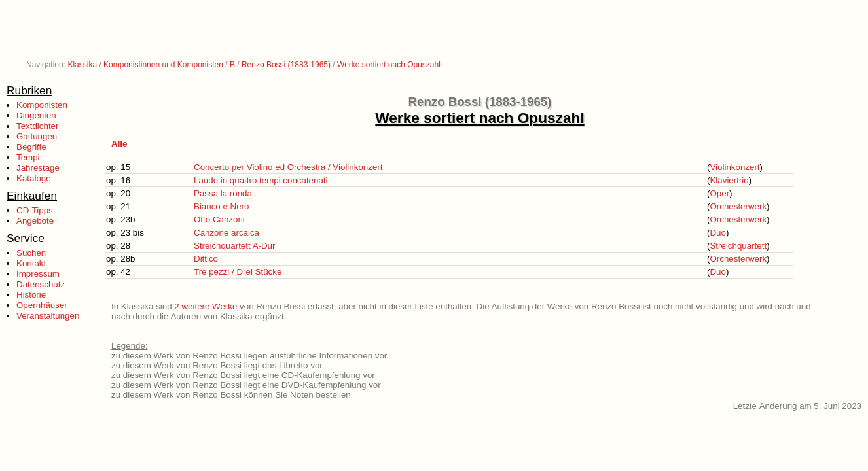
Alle (119, 144)
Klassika (82, 65)
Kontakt (31, 263)
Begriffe (31, 147)
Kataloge (34, 178)
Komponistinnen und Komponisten (163, 65)
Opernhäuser (42, 305)
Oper (719, 193)
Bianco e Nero (221, 206)
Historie (31, 295)
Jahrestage (38, 168)
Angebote (35, 221)
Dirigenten (36, 115)
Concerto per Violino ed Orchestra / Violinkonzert (288, 167)
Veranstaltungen (48, 316)
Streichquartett (738, 246)
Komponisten (42, 105)
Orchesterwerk (738, 206)
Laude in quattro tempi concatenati (261, 180)
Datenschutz (41, 284)
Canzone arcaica (226, 233)
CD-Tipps (35, 210)
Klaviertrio (729, 180)
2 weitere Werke (206, 306)
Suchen (31, 253)
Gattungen (37, 136)
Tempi (28, 157)
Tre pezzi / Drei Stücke (238, 272)
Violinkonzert (734, 167)
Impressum (38, 274)
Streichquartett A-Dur (234, 246)
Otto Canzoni (219, 219)
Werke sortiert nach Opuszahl (389, 65)
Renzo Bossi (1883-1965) (286, 65)
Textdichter (37, 126)
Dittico (206, 259)
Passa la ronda (223, 193)
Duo (717, 233)
